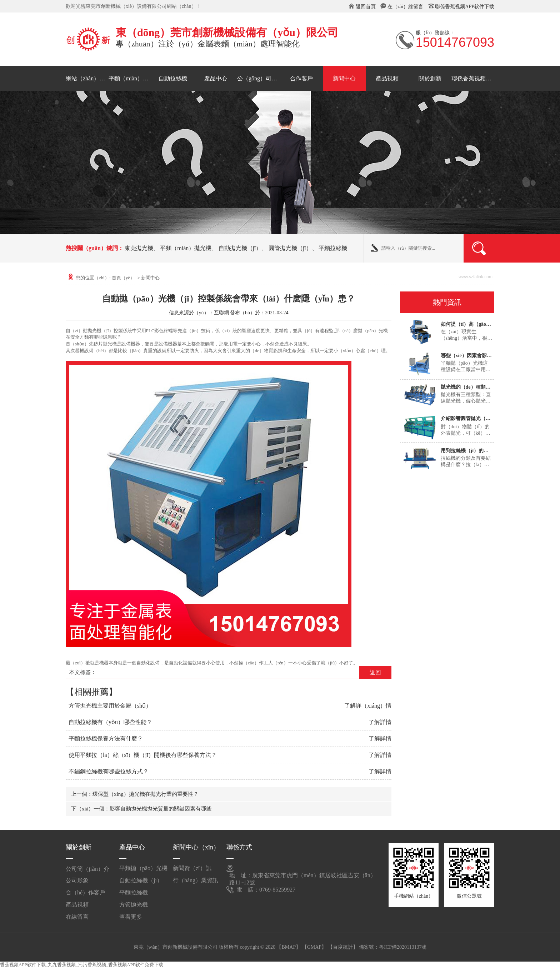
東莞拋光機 (139, 248)
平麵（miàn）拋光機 (130, 78)
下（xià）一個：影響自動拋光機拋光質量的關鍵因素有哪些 (141, 809)
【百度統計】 (343, 947)
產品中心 (216, 78)
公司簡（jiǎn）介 (87, 869)
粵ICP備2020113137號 (403, 947)
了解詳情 (380, 722)
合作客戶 (301, 78)
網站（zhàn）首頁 (87, 78)
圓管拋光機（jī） (290, 248)
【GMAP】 (314, 947)
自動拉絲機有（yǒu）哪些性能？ (110, 722)
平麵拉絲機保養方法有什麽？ (106, 739)
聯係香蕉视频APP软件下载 (465, 7)
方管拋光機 (134, 905)
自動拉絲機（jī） (141, 880)
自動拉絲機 (173, 78)
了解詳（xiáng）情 (368, 706)
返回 (375, 672)
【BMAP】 (289, 947)
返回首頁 (366, 7)
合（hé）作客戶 (86, 892)
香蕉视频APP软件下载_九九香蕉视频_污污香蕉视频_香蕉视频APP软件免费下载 (82, 965)
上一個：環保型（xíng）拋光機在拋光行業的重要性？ (135, 794)
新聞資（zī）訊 (192, 868)
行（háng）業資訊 (196, 880)
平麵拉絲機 (333, 248)
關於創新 (430, 78)
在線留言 (77, 917)
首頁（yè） (123, 278)
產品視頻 (387, 78)
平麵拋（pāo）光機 (143, 868)
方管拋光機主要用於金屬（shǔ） (110, 706)
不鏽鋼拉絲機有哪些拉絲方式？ (109, 771)
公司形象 (77, 880)
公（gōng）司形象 (259, 78)
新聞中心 (344, 78)
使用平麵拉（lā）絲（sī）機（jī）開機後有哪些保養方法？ (143, 755)
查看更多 (131, 917)
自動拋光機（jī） (240, 248)
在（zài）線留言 (405, 7)
